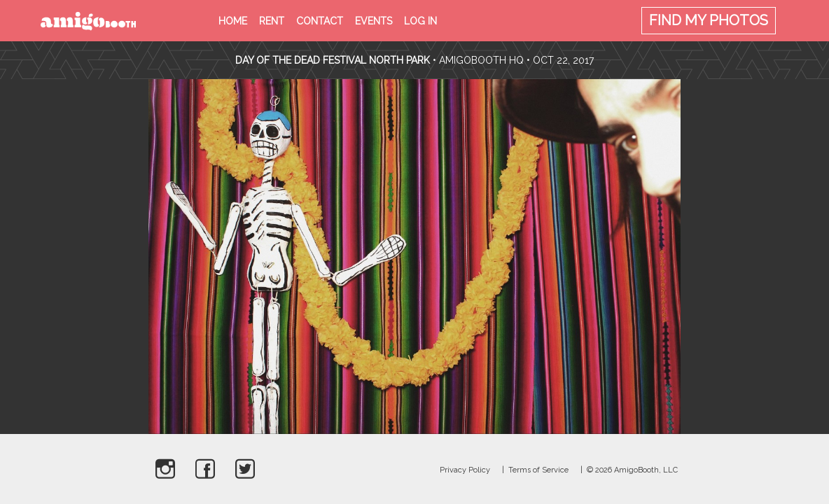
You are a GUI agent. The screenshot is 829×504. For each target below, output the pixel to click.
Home (233, 21)
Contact (320, 21)
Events (374, 21)
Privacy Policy (465, 470)
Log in (420, 21)
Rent (272, 21)
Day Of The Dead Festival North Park (333, 60)
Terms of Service (538, 470)
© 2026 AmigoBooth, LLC (632, 470)
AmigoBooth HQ (481, 60)
